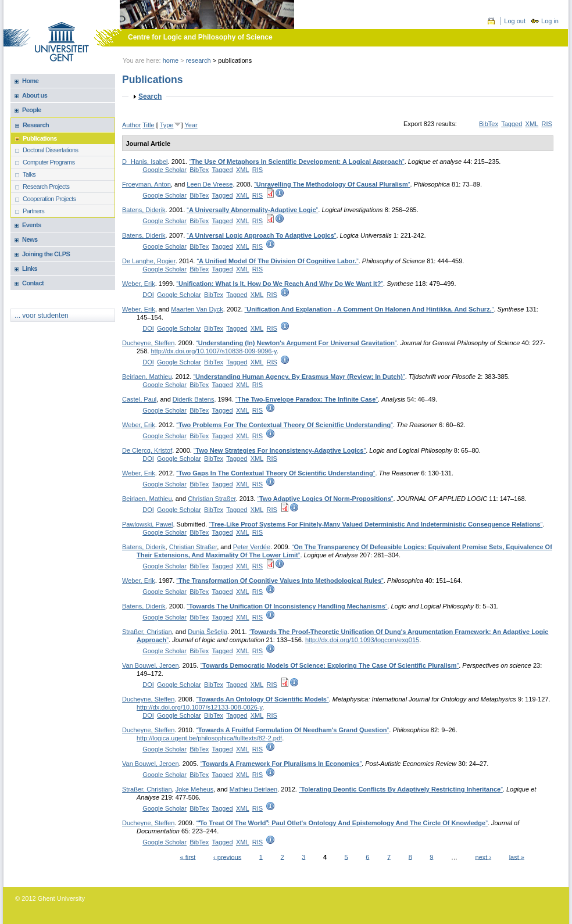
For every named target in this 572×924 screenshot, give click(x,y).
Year (191, 125)
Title (148, 125)
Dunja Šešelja (208, 632)
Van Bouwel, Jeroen (151, 665)
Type (167, 125)
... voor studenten (42, 316)
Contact (33, 283)
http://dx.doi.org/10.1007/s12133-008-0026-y (199, 707)
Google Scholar (165, 170)
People (32, 110)
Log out (515, 21)
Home (171, 60)
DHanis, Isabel (145, 162)
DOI (148, 295)
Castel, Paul (139, 399)
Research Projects (46, 187)
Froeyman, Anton (146, 184)
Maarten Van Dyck (197, 309)
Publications (40, 138)
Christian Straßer (212, 499)
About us (35, 95)
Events (32, 225)
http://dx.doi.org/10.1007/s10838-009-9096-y (213, 351)
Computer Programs (49, 162)
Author (131, 125)
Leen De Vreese (210, 184)
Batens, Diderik (144, 210)
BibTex (489, 124)
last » (517, 857)
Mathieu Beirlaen (254, 789)
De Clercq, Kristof (147, 450)
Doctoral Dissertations (51, 150)
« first (188, 857)
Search (150, 96)
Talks (29, 174)
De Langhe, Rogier (149, 261)
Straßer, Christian (147, 632)
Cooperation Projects (49, 199)
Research (199, 60)
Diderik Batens (194, 399)
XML (532, 124)
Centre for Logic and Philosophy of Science (200, 37)
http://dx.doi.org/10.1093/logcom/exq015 (362, 640)
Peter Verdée (252, 547)
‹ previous (227, 857)
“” (296, 162)
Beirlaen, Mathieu (147, 377)
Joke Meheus (194, 789)
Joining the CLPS (46, 254)
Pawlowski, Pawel (147, 524)
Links (30, 268)
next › (484, 857)
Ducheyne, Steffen (148, 343)
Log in (550, 21)
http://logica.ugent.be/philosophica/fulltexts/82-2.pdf (209, 738)
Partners (33, 211)
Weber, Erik (139, 284)
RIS (546, 124)
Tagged (512, 124)
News (30, 239)
